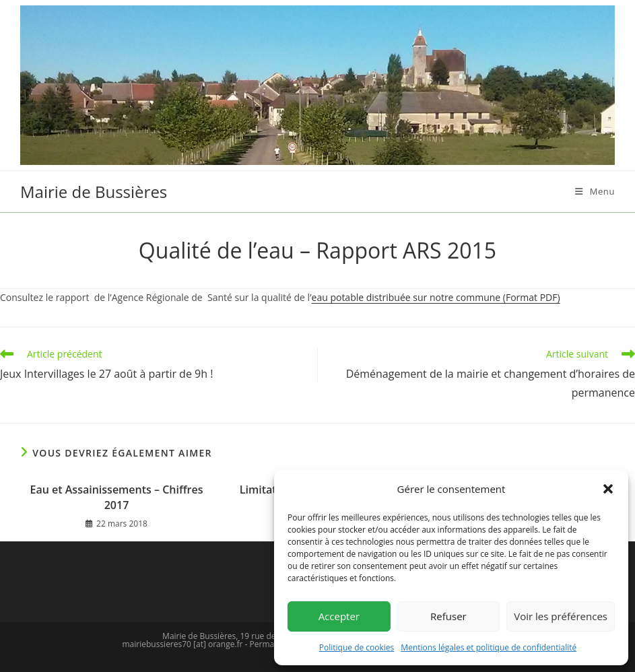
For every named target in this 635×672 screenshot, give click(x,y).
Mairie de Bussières (94, 192)
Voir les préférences (561, 616)
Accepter (339, 616)
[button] (608, 489)
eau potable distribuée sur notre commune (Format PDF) (436, 297)
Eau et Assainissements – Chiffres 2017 (117, 497)
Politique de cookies (357, 647)
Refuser (448, 616)
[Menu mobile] (595, 191)
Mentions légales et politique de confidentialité (489, 647)
